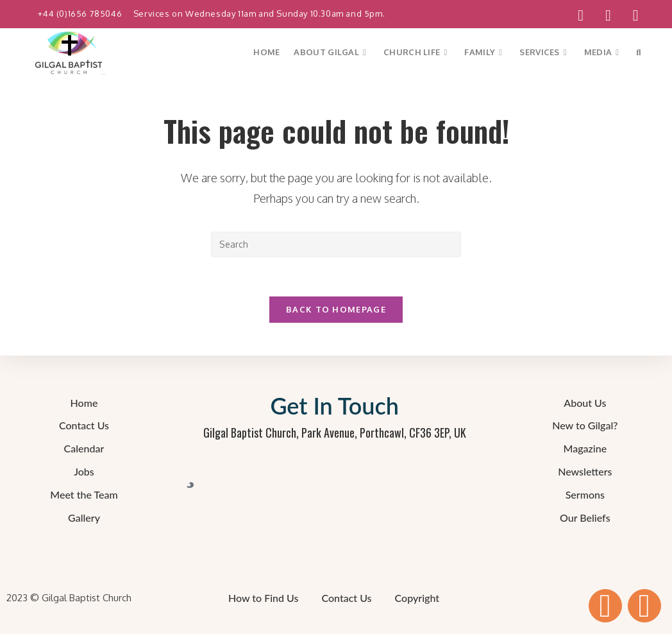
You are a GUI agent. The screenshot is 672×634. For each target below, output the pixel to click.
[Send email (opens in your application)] (630, 15)
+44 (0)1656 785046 (81, 13)
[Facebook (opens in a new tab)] (581, 15)
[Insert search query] (336, 244)
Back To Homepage (336, 309)
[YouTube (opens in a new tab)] (608, 15)
